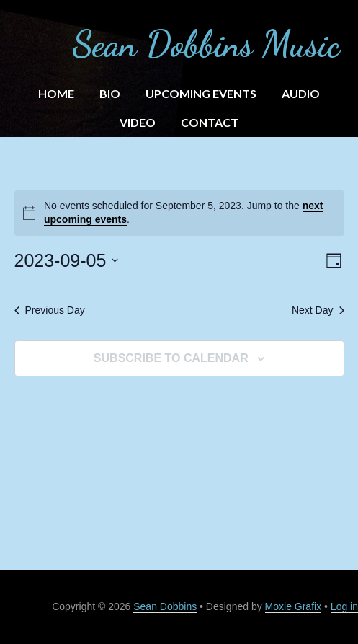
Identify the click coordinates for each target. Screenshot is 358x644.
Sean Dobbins (165, 606)
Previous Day (50, 310)
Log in (344, 606)
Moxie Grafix (294, 606)
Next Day (318, 310)
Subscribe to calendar (171, 358)
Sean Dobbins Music (206, 44)
